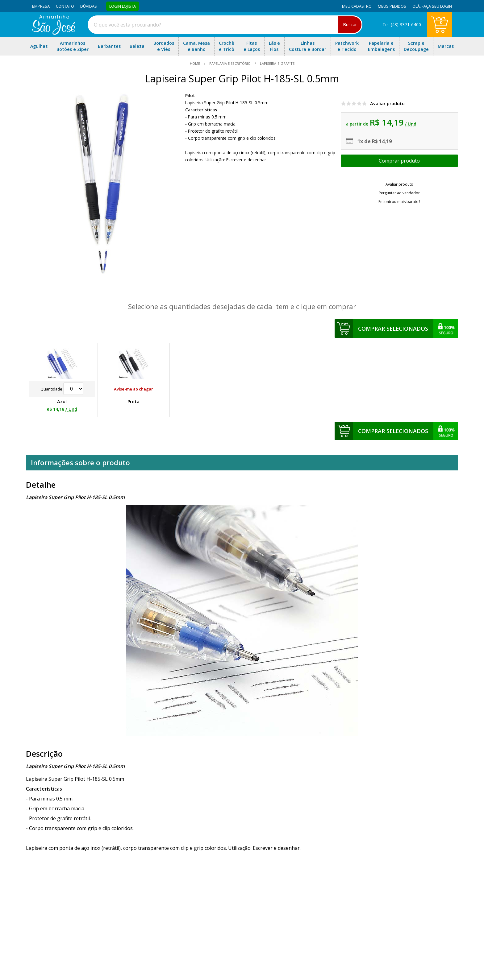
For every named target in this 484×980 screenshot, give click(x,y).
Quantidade (62, 389)
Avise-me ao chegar (134, 389)
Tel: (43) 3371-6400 (402, 25)
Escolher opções (399, 161)
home (195, 63)
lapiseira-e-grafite (277, 63)
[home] (54, 33)
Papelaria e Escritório (230, 63)
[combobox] (225, 25)
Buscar (350, 25)
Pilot (190, 95)
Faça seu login (437, 6)
